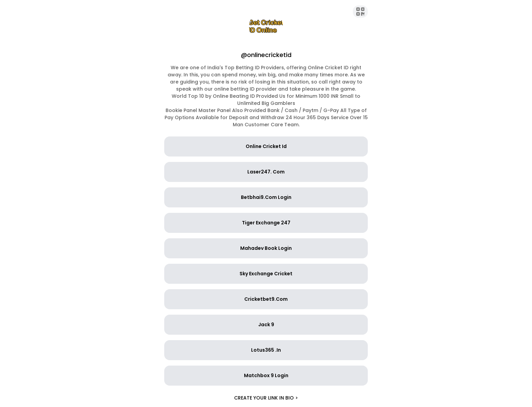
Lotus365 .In (266, 350)
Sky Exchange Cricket (266, 274)
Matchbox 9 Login (266, 375)
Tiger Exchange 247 (266, 223)
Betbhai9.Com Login (266, 197)
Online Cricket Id (266, 146)
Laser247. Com (266, 172)
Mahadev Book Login (266, 248)
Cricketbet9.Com (266, 299)
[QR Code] (360, 12)
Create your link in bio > (266, 398)
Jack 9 (266, 325)
